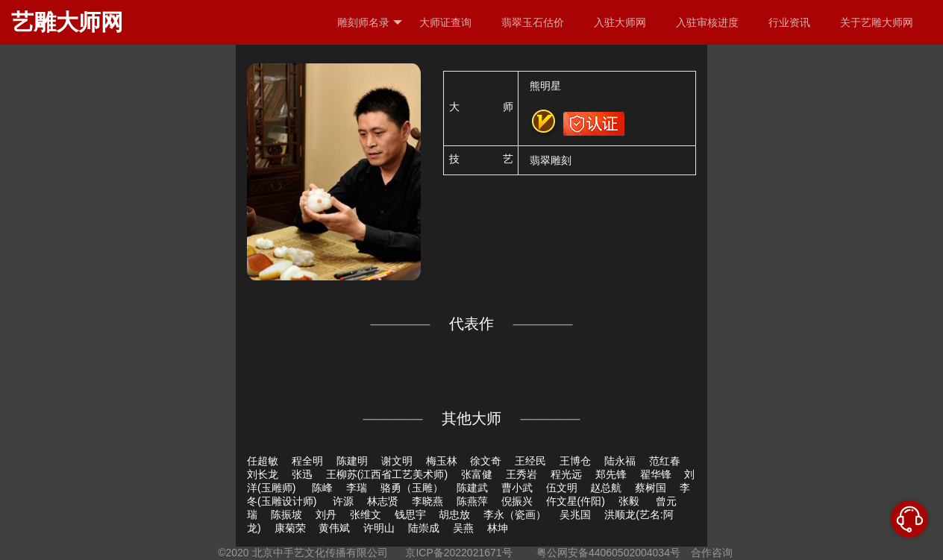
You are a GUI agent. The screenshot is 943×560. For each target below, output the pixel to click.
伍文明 (562, 488)
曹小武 (517, 488)
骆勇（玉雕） (412, 488)
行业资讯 (789, 22)
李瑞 (357, 488)
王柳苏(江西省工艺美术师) (387, 474)
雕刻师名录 (370, 23)
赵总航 (606, 488)
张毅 (630, 501)
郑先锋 (611, 474)
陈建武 (472, 488)
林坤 (498, 528)
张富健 (477, 474)
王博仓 (575, 461)
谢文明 (397, 461)
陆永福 (620, 461)
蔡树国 (651, 488)
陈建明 (352, 461)
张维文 (366, 515)
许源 (343, 501)
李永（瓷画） (515, 515)
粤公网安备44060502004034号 (608, 553)
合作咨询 (712, 553)
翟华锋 (656, 474)
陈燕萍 (472, 501)
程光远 (566, 474)
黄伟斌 (334, 528)
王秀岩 (521, 474)
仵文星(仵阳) (576, 501)
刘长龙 (263, 474)
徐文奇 (486, 461)
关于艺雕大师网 (877, 22)
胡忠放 (454, 515)
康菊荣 (290, 528)
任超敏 (263, 461)
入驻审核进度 (707, 22)
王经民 (530, 461)
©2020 (233, 553)
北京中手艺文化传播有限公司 (320, 553)
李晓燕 (427, 501)
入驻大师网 (620, 22)
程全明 (307, 461)
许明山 (379, 528)
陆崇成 (424, 528)
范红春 (665, 461)
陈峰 (322, 488)
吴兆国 (575, 515)
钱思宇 (410, 515)
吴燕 (463, 528)
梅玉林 (442, 461)
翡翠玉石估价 (533, 22)
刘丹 (326, 515)
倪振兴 (517, 501)
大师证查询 (445, 22)
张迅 (302, 474)
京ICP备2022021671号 (458, 553)
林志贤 (383, 501)
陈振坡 (286, 515)
